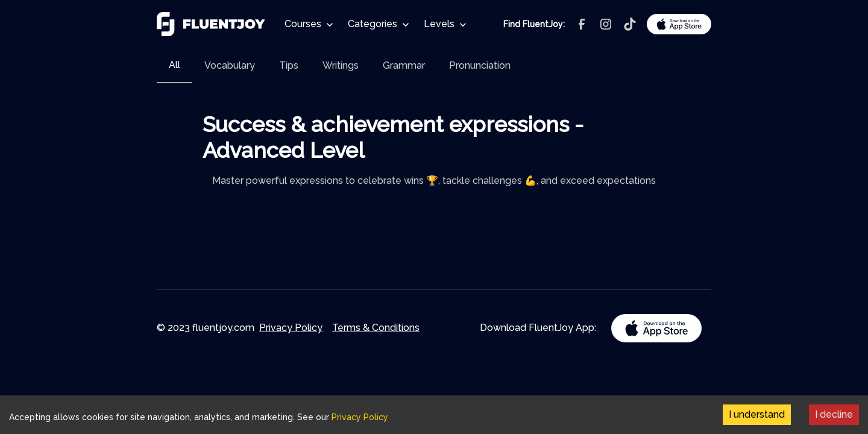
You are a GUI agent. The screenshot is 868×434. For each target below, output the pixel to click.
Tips (289, 65)
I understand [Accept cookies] (757, 414)
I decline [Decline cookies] (834, 414)
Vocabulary (230, 65)
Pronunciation (480, 65)
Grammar (404, 65)
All (175, 65)
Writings (341, 65)
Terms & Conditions (376, 328)
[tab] (175, 65)
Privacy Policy (291, 328)
